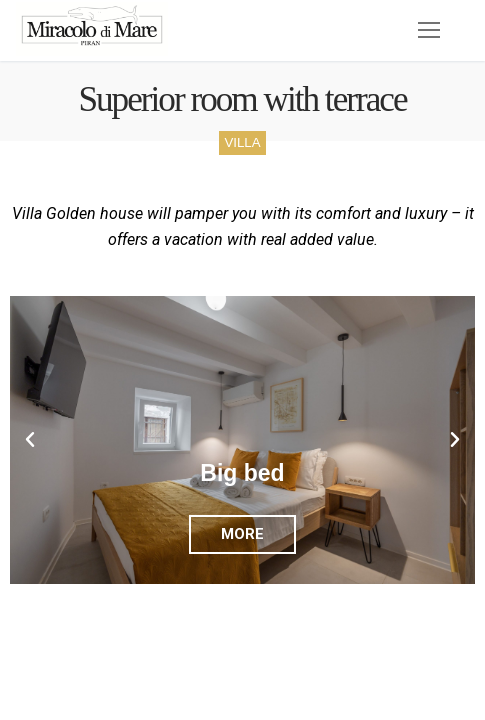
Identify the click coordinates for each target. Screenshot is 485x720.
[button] (30, 440)
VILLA (242, 142)
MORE (242, 534)
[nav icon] (429, 31)
